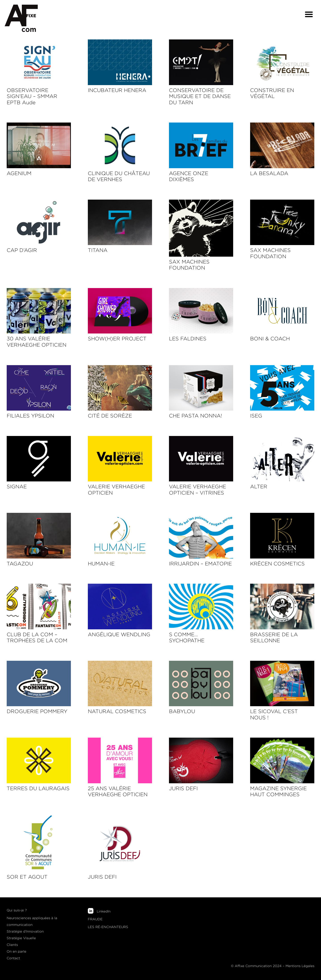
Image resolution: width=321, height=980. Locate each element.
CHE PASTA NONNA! (195, 416)
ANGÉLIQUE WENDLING (119, 634)
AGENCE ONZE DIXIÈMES (189, 176)
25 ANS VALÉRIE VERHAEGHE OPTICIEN (118, 792)
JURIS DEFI (183, 788)
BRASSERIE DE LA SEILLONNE (274, 638)
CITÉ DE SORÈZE (110, 416)
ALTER (259, 487)
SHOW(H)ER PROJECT (117, 339)
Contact (13, 958)
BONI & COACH (270, 339)
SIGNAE (17, 487)
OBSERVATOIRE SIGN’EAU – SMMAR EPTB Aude (32, 96)
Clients (12, 945)
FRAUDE (95, 919)
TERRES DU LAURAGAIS (38, 788)
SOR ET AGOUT (27, 877)
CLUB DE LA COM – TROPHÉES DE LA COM (37, 638)
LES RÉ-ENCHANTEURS (108, 927)
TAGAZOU (20, 564)
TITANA (98, 250)
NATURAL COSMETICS (117, 711)
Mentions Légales (300, 966)
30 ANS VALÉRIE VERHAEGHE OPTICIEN (37, 342)
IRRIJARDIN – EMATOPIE (200, 564)
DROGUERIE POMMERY (37, 711)
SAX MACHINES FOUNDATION (189, 265)
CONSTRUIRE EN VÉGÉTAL (272, 93)
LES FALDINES (188, 339)
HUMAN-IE (101, 564)
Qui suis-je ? (17, 910)
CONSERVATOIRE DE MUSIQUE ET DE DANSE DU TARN (200, 96)
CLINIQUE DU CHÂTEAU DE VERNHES (119, 176)
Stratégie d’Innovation (25, 931)
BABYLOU (182, 711)
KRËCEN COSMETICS (277, 564)
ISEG (256, 416)
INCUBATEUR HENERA (117, 90)
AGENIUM (19, 173)
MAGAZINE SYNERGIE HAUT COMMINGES (278, 792)
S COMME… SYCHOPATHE (187, 638)
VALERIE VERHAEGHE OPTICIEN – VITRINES (198, 490)
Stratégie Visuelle (21, 938)
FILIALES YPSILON (30, 416)
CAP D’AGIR (22, 250)
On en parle (16, 951)
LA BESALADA (269, 173)
